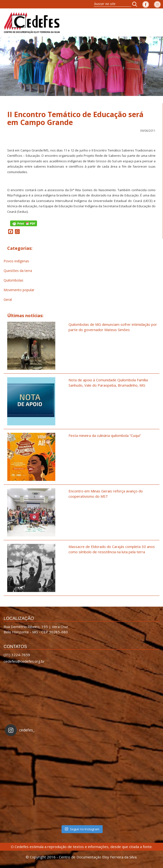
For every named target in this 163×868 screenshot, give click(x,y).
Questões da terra (18, 271)
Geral (8, 299)
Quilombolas (13, 280)
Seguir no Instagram (82, 829)
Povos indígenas (16, 261)
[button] (136, 4)
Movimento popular (19, 290)
